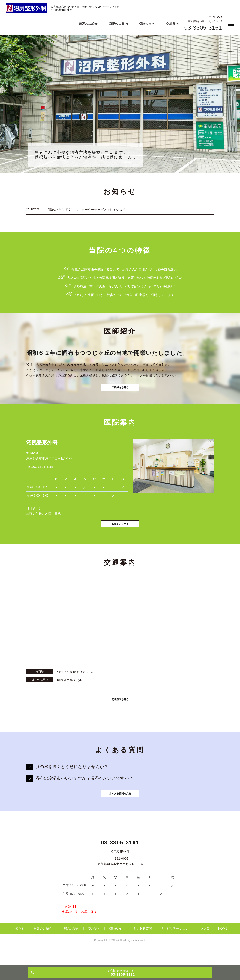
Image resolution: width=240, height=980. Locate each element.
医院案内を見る (120, 532)
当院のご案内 (118, 24)
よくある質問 (143, 944)
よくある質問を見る (120, 808)
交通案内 (172, 24)
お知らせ (19, 944)
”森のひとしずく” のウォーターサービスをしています (87, 210)
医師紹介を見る (120, 391)
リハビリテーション (174, 944)
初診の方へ (147, 24)
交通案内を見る (120, 709)
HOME (223, 944)
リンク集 (203, 944)
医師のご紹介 (88, 24)
